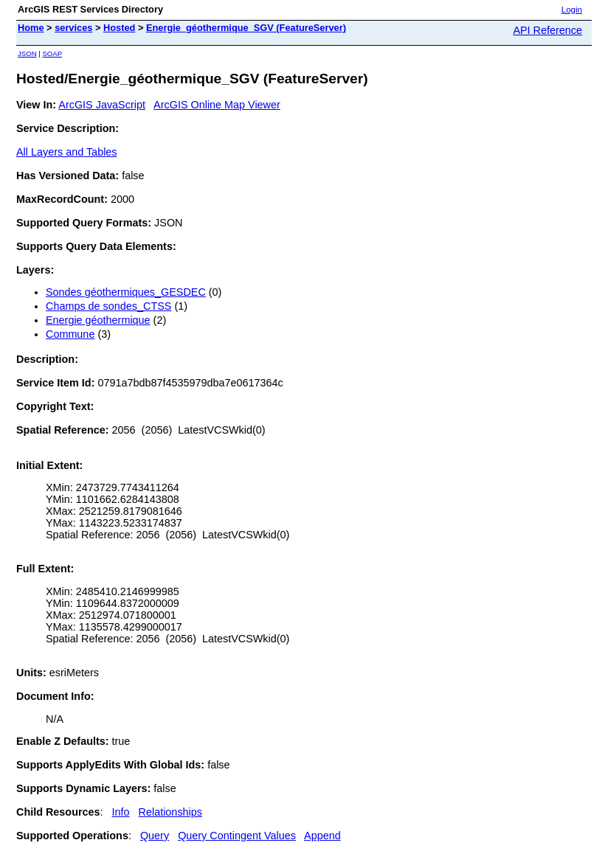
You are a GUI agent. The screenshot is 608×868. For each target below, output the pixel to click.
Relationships (170, 812)
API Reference (547, 30)
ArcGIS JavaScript (102, 105)
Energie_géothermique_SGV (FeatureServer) (246, 28)
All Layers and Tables (67, 152)
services (73, 28)
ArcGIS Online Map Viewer (217, 105)
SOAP (52, 53)
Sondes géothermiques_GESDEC (126, 292)
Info (121, 812)
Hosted (119, 28)
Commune (70, 334)
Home (31, 28)
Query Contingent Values (237, 836)
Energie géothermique (98, 320)
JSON (27, 53)
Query (155, 836)
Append (322, 836)
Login (572, 10)
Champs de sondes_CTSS (108, 306)
